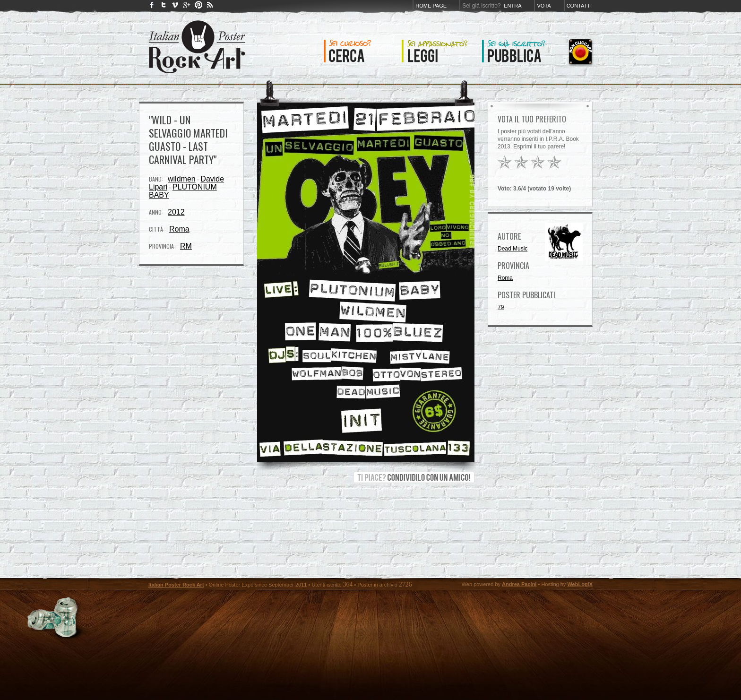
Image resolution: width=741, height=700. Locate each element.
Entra (513, 6)
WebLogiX (580, 584)
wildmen (182, 179)
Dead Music (513, 249)
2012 (176, 212)
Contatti (579, 6)
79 (501, 307)
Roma (179, 229)
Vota (544, 6)
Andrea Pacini (519, 584)
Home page (431, 6)
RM (186, 246)
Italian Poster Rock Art (176, 585)
